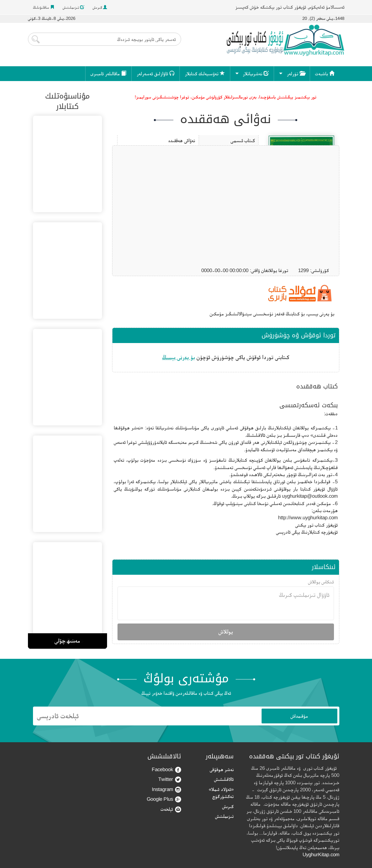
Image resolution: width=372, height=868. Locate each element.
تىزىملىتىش (73, 7)
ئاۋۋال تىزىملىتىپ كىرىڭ (226, 603)
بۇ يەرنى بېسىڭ (179, 357)
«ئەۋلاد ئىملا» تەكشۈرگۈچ (221, 793)
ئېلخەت (171, 809)
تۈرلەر (296, 73)
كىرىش (100, 7)
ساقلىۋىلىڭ (44, 7)
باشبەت (325, 73)
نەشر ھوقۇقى (222, 769)
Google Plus (164, 799)
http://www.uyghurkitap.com (308, 517)
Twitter (170, 779)
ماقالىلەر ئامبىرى (108, 73)
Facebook (166, 770)
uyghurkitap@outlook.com (310, 496)
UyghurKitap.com (321, 854)
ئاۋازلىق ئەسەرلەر (156, 73)
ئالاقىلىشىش (224, 779)
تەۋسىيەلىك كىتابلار (205, 73)
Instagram (166, 789)
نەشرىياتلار (256, 73)
